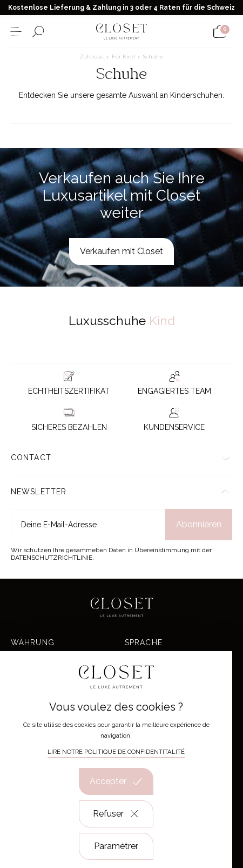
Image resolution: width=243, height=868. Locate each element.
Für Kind (124, 57)
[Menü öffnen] (16, 32)
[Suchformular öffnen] (38, 32)
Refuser (116, 814)
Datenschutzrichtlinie (52, 558)
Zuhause (92, 57)
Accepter (116, 781)
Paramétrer (116, 846)
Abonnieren (199, 524)
